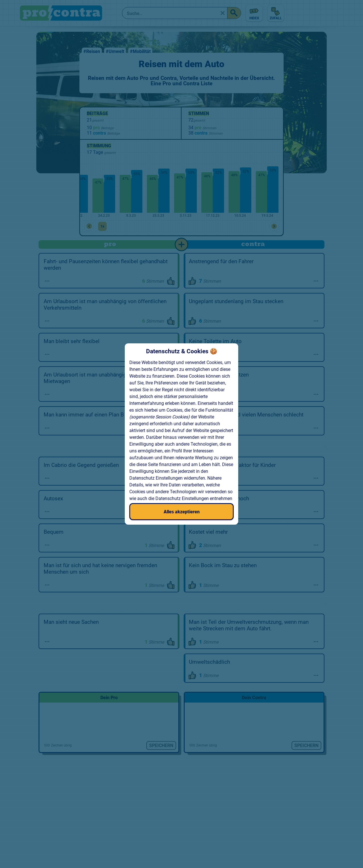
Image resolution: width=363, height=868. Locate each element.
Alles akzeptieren (182, 512)
